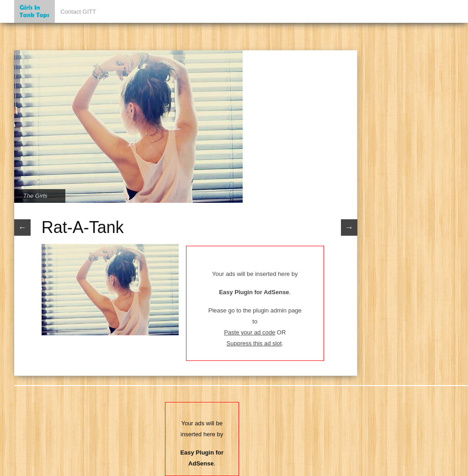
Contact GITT (78, 12)
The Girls (35, 196)
